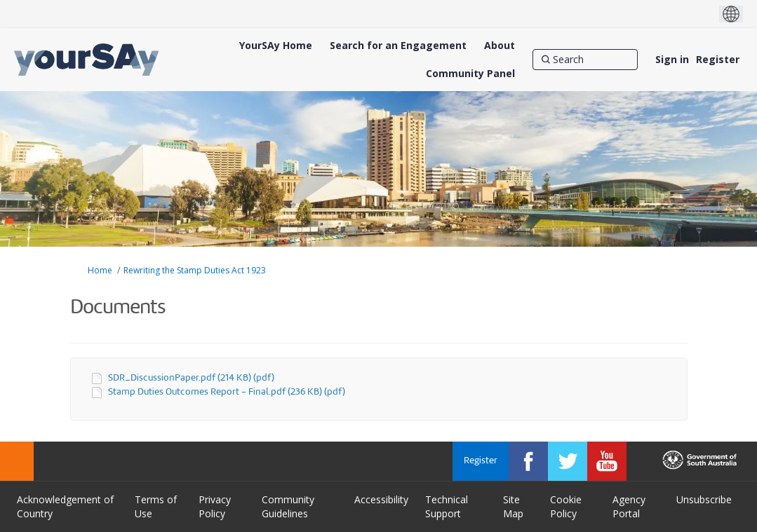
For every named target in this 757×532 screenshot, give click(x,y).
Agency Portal (629, 506)
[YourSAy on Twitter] (568, 461)
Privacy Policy (215, 506)
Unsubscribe (704, 499)
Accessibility (381, 499)
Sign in (672, 59)
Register (718, 59)
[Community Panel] (470, 74)
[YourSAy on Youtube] (607, 461)
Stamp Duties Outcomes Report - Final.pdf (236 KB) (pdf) (227, 392)
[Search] (585, 60)
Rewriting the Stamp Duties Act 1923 (195, 270)
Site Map (513, 506)
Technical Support (447, 506)
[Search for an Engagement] (398, 46)
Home (100, 270)
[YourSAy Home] (276, 46)
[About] (500, 46)
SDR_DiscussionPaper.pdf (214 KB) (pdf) (191, 378)
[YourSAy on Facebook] (528, 461)
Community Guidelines (288, 506)
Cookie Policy (566, 506)
